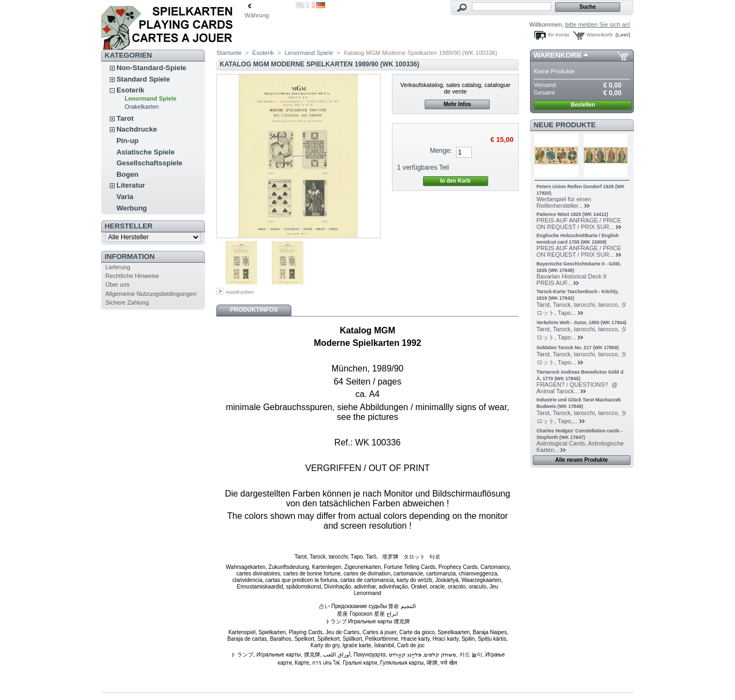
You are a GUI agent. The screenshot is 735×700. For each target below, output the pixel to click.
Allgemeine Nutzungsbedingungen (151, 294)
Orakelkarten (142, 107)
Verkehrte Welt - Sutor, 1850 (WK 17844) (582, 323)
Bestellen (583, 105)
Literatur (131, 185)
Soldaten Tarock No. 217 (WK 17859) (578, 348)
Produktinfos (254, 309)
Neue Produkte (565, 125)
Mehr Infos (457, 104)
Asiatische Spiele (145, 152)
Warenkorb (558, 55)
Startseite (229, 53)
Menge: (441, 151)
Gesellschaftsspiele (149, 163)
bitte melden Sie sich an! (598, 24)
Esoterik (130, 90)
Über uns (118, 284)
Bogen (127, 174)
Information (130, 256)
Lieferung (118, 267)
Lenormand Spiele (150, 98)
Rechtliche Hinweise (132, 276)
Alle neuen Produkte (581, 460)
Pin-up (127, 141)
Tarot (125, 118)
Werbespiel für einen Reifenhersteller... (564, 202)
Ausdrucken (240, 292)
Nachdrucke (136, 129)
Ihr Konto (559, 35)
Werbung (132, 208)
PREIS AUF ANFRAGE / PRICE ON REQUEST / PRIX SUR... (579, 224)
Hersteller (129, 226)
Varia (125, 197)
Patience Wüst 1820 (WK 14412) (572, 214)
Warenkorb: (600, 35)
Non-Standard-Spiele (151, 68)
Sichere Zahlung (127, 302)
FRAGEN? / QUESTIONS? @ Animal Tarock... (579, 388)
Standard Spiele (143, 79)
